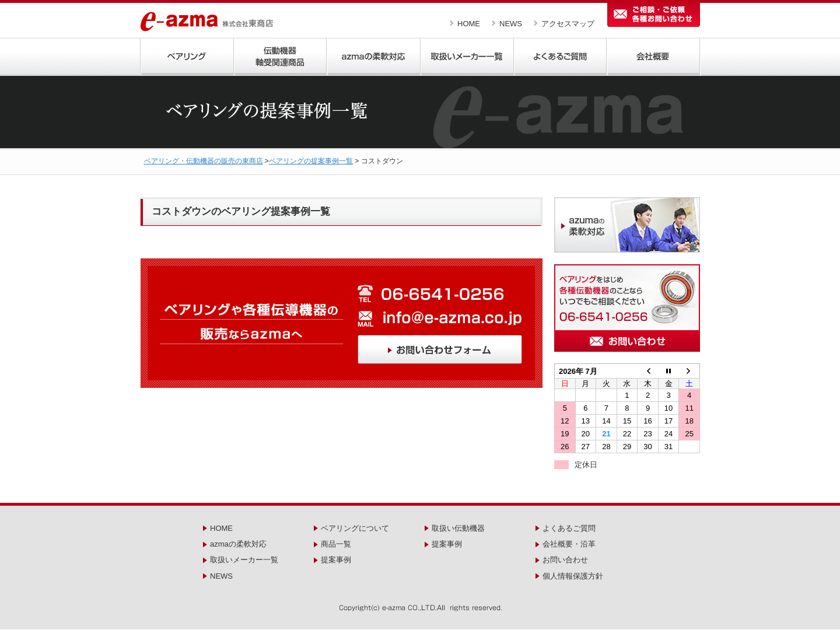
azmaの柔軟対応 (238, 544)
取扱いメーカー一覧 (244, 560)
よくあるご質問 (569, 528)
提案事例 (336, 560)
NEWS (511, 24)
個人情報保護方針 (573, 576)
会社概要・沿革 (569, 544)
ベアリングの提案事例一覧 (311, 161)
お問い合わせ (565, 560)
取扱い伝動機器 (458, 528)
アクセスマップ (568, 24)
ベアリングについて (355, 528)
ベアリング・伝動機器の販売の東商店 (204, 161)
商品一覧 (336, 544)
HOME (469, 24)
